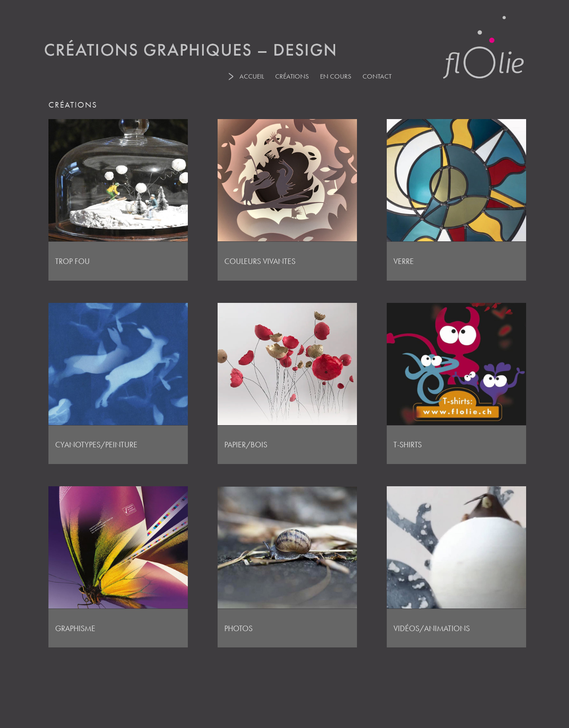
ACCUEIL (252, 76)
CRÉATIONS (292, 76)
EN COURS (336, 76)
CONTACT (377, 76)
